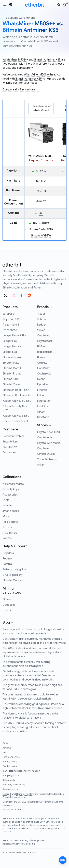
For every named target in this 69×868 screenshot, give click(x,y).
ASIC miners (10, 447)
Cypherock (44, 374)
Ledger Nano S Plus (15, 336)
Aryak (41, 465)
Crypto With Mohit (49, 443)
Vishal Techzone (47, 459)
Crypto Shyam (46, 454)
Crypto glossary (12, 575)
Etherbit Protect (12, 374)
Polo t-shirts (10, 522)
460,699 (18, 810)
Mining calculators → (14, 590)
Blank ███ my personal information (21, 771)
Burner (41, 357)
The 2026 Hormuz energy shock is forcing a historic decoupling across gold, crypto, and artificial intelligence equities (34, 727)
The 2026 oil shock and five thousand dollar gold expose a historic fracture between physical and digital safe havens (32, 652)
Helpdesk (8, 553)
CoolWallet (44, 368)
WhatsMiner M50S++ (15, 60)
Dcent (41, 379)
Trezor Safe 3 (11, 325)
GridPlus (42, 406)
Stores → (44, 425)
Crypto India (45, 438)
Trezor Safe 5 (11, 330)
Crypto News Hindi (49, 432)
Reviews (8, 559)
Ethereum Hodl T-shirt (16, 390)
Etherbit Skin (10, 379)
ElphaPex (43, 385)
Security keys (11, 442)
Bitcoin (7, 599)
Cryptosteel (44, 341)
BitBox (41, 346)
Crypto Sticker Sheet (15, 421)
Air (41, 213)
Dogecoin (9, 605)
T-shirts (7, 527)
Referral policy (10, 789)
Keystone (43, 417)
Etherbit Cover (12, 385)
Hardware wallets (13, 436)
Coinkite (42, 363)
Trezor (41, 314)
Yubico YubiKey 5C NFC (17, 401)
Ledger (42, 325)
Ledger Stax (10, 352)
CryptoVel (43, 448)
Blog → (8, 622)
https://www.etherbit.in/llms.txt (19, 844)
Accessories (10, 495)
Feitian (41, 395)
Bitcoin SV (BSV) (41, 236)
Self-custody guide (14, 569)
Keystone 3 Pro (12, 319)
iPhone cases (11, 511)
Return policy (10, 780)
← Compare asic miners (19, 18)
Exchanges (9, 453)
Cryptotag (44, 336)
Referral (7, 564)
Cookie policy (10, 766)
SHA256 (41, 171)
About (6, 743)
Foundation (44, 401)
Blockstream (45, 352)
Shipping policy (11, 776)
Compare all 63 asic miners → (21, 90)
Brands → (45, 307)
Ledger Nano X (12, 346)
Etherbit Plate (11, 363)
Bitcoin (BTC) (41, 223)
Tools (6, 500)
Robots (7, 538)
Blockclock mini (12, 357)
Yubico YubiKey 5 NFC (16, 416)
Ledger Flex (10, 341)
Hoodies (8, 506)
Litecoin (7, 610)
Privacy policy (10, 762)
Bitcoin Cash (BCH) (41, 229)
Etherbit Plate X (12, 368)
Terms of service (11, 757)
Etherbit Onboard (13, 580)
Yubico (41, 330)
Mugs (6, 516)
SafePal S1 (9, 314)
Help (5, 752)
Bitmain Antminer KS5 (47, 60)
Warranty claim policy (14, 785)
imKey (41, 412)
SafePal (42, 319)
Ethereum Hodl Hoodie (16, 395)
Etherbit (42, 390)
